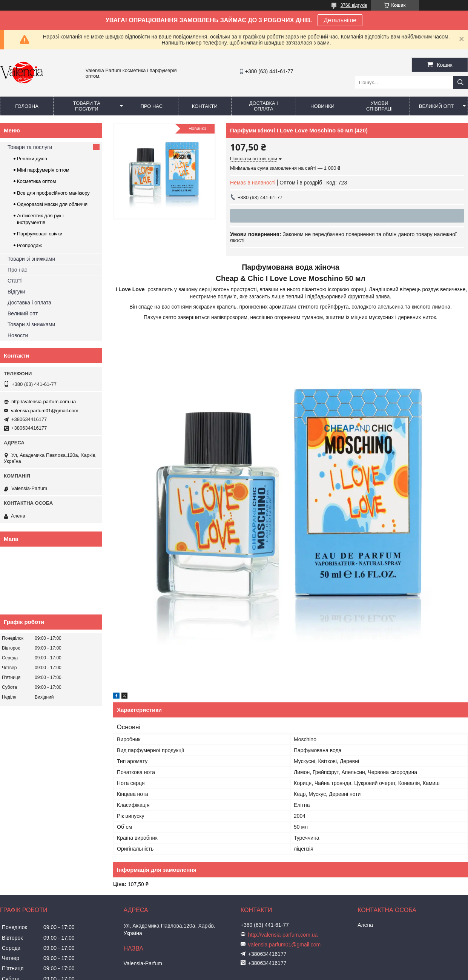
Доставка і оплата (264, 106)
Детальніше (340, 20)
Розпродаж (29, 245)
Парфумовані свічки (40, 234)
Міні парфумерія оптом (43, 170)
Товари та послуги (87, 106)
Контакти (205, 106)
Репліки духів (32, 159)
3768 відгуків (354, 5)
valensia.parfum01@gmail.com (45, 411)
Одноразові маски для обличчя (52, 204)
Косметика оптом (36, 181)
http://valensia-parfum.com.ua (44, 402)
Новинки (322, 106)
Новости (18, 335)
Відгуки (16, 292)
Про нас (151, 106)
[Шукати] (460, 82)
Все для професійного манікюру (53, 193)
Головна (27, 106)
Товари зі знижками (31, 259)
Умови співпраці (379, 106)
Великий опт (437, 106)
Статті (15, 281)
